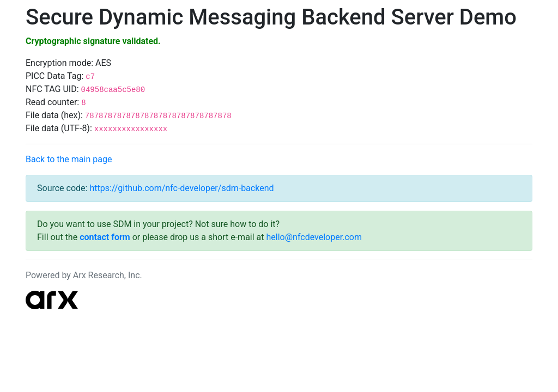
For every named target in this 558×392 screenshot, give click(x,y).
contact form (105, 237)
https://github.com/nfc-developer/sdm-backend (181, 188)
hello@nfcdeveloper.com (314, 237)
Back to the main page (69, 159)
